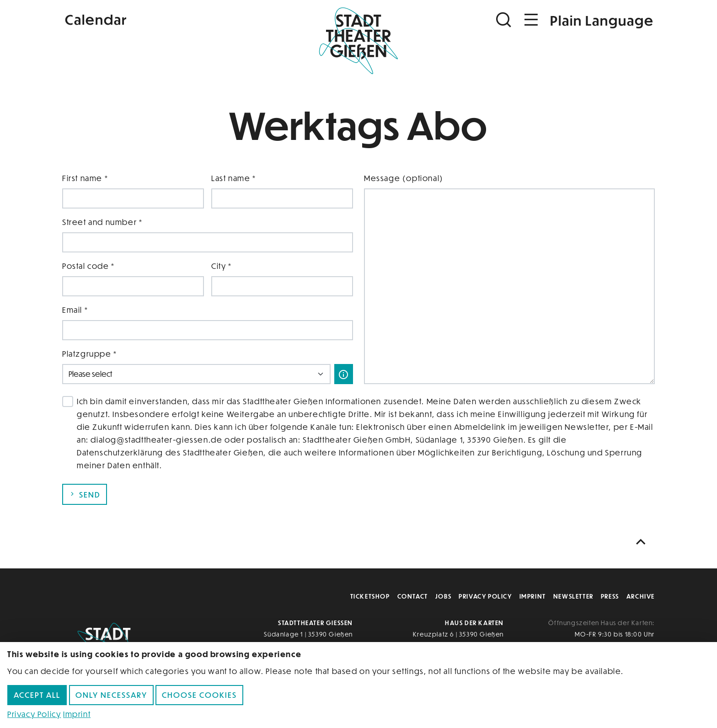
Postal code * (88, 266)
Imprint (533, 596)
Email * (75, 310)
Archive (641, 596)
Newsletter (573, 596)
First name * (85, 178)
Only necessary (111, 695)
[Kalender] (161, 19)
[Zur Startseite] (358, 39)
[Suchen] (505, 20)
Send (85, 495)
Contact (413, 596)
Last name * (234, 178)
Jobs (443, 596)
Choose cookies (199, 695)
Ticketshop (370, 596)
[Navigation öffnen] (531, 20)
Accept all (37, 695)
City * (222, 266)
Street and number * (102, 222)
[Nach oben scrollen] (643, 542)
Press (610, 596)
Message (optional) (404, 178)
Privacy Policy (485, 596)
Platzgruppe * (90, 354)
